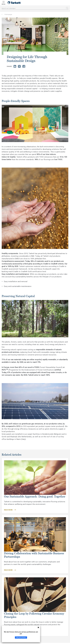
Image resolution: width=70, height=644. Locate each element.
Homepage (8, 14)
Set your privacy (21, 638)
